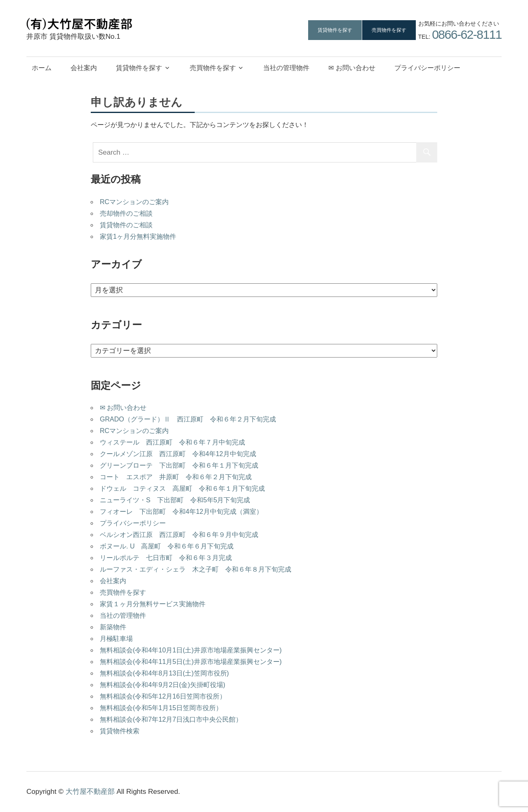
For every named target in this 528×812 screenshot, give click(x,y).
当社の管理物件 (286, 68)
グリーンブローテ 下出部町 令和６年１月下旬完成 (179, 465)
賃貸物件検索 (120, 731)
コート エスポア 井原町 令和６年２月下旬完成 (176, 477)
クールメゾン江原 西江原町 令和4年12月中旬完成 (178, 454)
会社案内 (84, 68)
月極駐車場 (116, 639)
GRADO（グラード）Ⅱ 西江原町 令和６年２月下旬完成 (188, 419)
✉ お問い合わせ (352, 68)
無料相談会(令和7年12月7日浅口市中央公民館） (171, 719)
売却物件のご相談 (126, 213)
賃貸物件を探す (335, 30)
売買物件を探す (389, 30)
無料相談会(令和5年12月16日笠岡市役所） (163, 696)
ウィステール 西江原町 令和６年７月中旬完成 (172, 442)
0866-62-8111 (467, 34)
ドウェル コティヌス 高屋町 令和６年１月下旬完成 (182, 488)
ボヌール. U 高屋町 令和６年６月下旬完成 (167, 546)
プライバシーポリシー (427, 68)
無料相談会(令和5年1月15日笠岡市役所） (161, 708)
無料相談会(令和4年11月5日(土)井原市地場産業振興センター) (191, 662)
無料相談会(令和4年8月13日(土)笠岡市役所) (164, 673)
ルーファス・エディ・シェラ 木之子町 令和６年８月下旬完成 (196, 569)
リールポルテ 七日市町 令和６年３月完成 (166, 558)
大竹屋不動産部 (90, 792)
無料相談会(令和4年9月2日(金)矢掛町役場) (163, 685)
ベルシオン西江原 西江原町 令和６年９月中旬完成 (179, 535)
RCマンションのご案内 (134, 202)
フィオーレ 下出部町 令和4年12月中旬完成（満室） (181, 512)
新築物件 (113, 627)
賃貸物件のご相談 (126, 225)
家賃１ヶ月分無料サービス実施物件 (153, 604)
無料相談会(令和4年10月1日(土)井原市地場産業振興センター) (191, 650)
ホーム (42, 68)
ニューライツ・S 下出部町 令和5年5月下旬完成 (175, 500)
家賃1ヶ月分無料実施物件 (138, 237)
